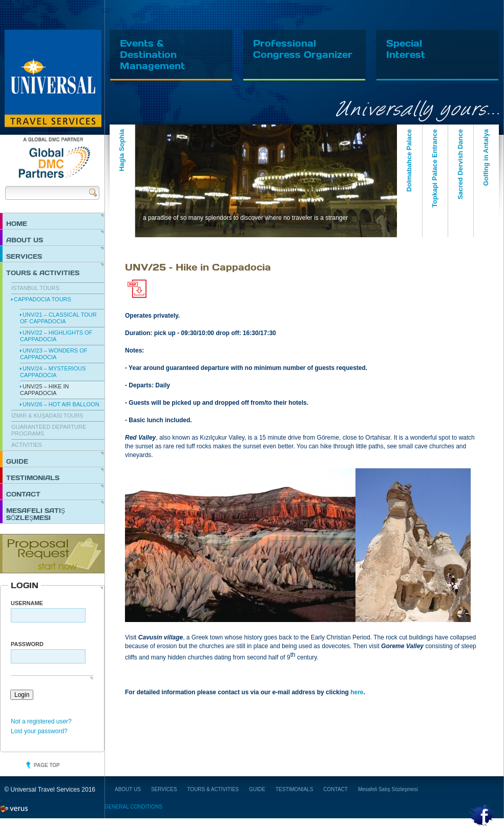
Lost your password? (39, 731)
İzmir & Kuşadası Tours (47, 416)
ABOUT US (25, 240)
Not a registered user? (41, 721)
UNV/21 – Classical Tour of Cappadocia (58, 318)
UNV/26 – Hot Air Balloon (61, 404)
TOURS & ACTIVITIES (43, 273)
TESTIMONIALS (33, 478)
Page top (47, 765)
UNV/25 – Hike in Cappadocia (44, 390)
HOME (17, 223)
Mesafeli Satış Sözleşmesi (36, 514)
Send (93, 192)
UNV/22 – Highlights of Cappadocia (56, 336)
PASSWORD (27, 644)
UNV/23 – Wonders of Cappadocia (54, 354)
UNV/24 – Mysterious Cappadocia (53, 372)
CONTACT (23, 494)
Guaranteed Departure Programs (49, 430)
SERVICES (24, 256)
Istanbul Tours (35, 288)
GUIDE (17, 461)
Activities (27, 445)
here (357, 692)
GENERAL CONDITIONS (133, 807)
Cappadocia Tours (43, 299)
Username (27, 603)
